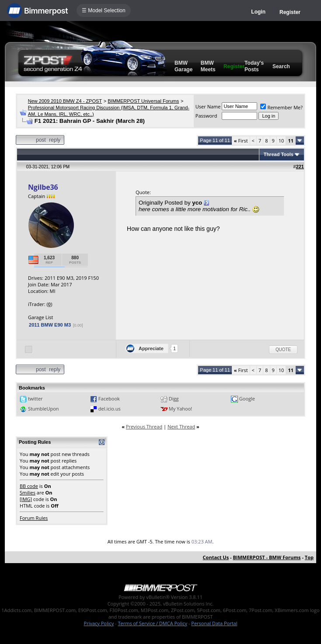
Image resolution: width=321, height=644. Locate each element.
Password (206, 116)
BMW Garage (183, 66)
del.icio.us (110, 409)
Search (281, 66)
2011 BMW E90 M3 (50, 325)
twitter (35, 399)
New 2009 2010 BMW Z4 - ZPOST (65, 101)
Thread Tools (279, 154)
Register (290, 12)
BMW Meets (208, 66)
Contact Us (216, 557)
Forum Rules (34, 518)
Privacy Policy (99, 623)
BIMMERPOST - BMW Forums (267, 557)
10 (281, 141)
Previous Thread (144, 426)
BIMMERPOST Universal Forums (143, 101)
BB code (29, 486)
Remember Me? (281, 107)
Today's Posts (254, 66)
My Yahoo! (180, 409)
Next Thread (181, 426)
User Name (208, 106)
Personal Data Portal (214, 623)
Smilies (28, 493)
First (241, 141)
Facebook (109, 399)
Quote (283, 350)
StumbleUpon (44, 409)
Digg (174, 399)
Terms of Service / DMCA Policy (152, 623)
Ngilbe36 (43, 187)
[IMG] (26, 499)
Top (309, 557)
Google (247, 399)
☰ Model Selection (104, 10)
